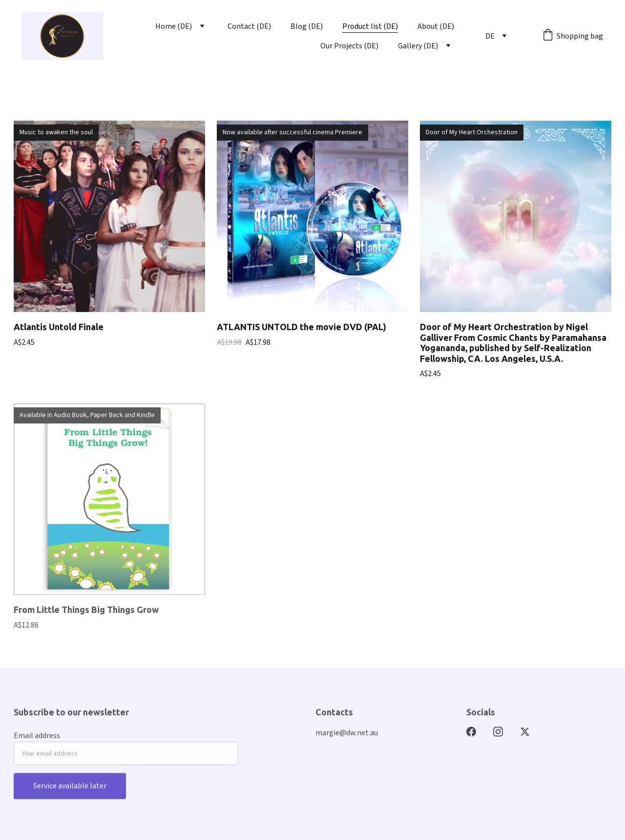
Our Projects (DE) (349, 46)
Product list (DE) (370, 26)
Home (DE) (174, 26)
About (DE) (436, 26)
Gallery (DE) (418, 46)
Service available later (70, 790)
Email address (37, 739)
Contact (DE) (249, 26)
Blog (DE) (307, 26)
